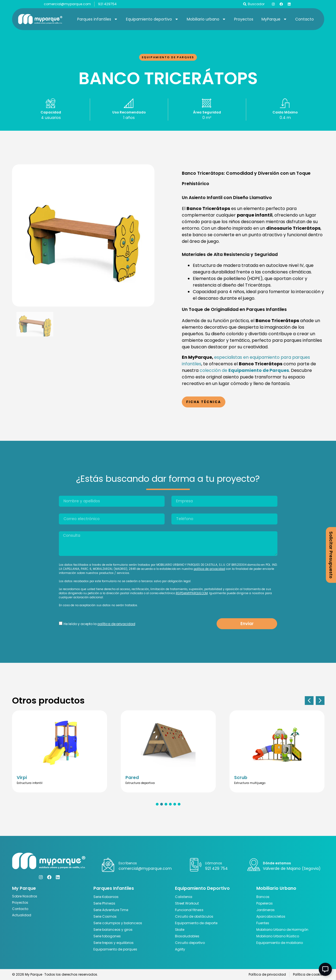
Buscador (256, 4)
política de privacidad (209, 569)
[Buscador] (245, 4)
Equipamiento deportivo (152, 19)
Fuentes (263, 923)
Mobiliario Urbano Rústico (278, 936)
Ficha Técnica (204, 402)
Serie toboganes (107, 936)
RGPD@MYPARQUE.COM (192, 593)
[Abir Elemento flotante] (325, 969)
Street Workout (187, 903)
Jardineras (265, 910)
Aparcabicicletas (271, 916)
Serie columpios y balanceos (118, 923)
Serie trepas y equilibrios (114, 943)
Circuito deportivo (190, 943)
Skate (180, 930)
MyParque (274, 19)
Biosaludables (187, 936)
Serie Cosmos (105, 916)
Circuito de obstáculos (194, 916)
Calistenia (184, 897)
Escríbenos (128, 863)
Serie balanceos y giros (113, 930)
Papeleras (265, 903)
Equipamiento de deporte (196, 923)
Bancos (263, 897)
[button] (309, 701)
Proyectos (244, 19)
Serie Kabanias (106, 897)
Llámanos (214, 863)
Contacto (305, 19)
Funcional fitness (189, 910)
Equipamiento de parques (168, 57)
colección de (244, 370)
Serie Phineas (104, 903)
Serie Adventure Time (111, 910)
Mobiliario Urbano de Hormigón (282, 930)
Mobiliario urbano (206, 19)
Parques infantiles (97, 19)
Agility (180, 949)
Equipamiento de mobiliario (280, 943)
